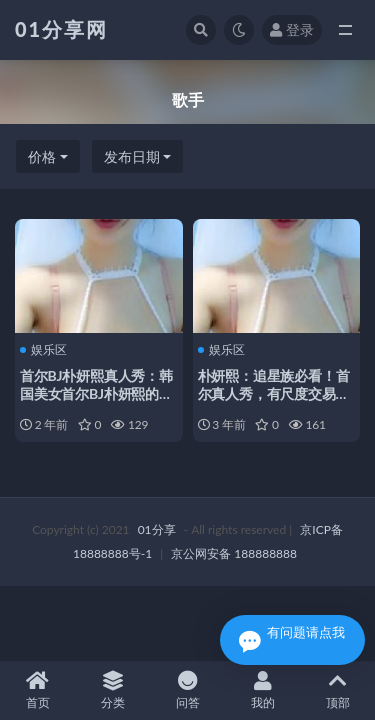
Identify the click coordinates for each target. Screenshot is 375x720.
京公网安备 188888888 (234, 553)
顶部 (337, 690)
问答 (187, 690)
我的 (262, 690)
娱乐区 (43, 350)
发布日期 (132, 156)
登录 (292, 29)
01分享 (157, 529)
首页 (37, 690)
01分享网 (61, 29)
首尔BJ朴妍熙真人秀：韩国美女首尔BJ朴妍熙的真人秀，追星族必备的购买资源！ (96, 402)
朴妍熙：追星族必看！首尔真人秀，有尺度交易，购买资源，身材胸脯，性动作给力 (274, 402)
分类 (112, 690)
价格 (42, 156)
